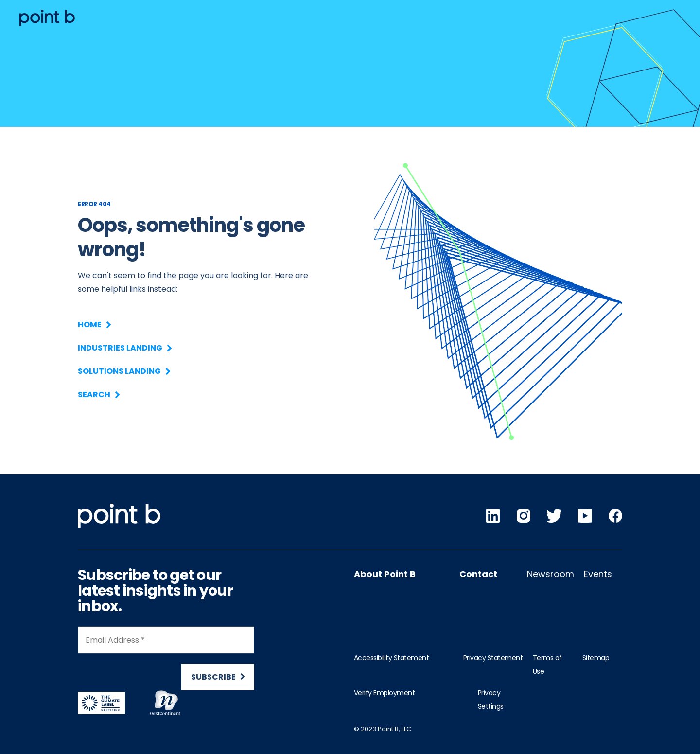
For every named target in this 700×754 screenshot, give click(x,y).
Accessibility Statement (392, 658)
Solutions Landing (123, 371)
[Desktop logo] (47, 18)
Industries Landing (124, 348)
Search (98, 395)
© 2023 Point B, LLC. (383, 729)
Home (94, 324)
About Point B (385, 574)
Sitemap (596, 658)
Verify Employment (385, 693)
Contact (478, 574)
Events (598, 574)
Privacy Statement (493, 658)
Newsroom (551, 574)
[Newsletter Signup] (166, 663)
